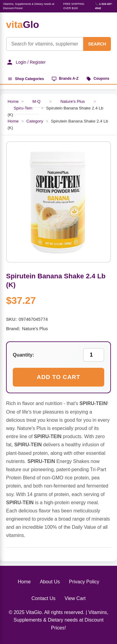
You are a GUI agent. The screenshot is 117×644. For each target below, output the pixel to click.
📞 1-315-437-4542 (104, 6)
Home (13, 121)
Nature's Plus (73, 101)
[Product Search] (45, 44)
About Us (50, 582)
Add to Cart (58, 377)
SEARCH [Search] (97, 44)
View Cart (75, 598)
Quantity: (23, 355)
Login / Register (26, 62)
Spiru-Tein (23, 108)
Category (35, 121)
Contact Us (43, 598)
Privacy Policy (84, 582)
